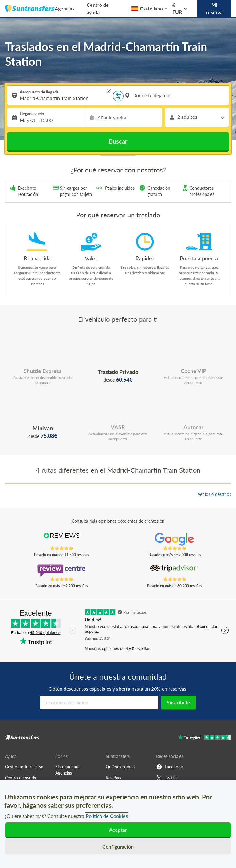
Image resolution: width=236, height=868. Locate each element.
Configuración (118, 847)
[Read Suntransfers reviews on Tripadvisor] (175, 570)
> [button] (109, 91)
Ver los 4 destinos (214, 494)
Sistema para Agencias (67, 770)
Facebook (169, 767)
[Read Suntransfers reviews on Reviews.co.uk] (62, 539)
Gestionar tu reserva (24, 767)
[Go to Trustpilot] (205, 738)
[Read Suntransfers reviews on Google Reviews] (175, 539)
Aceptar (118, 830)
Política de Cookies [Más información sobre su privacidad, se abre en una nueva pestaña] (107, 816)
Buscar (118, 141)
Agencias (65, 8)
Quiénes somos (120, 767)
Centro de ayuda (98, 8)
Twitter (167, 778)
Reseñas (113, 778)
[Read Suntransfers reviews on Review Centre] (62, 570)
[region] (118, 824)
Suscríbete (179, 702)
